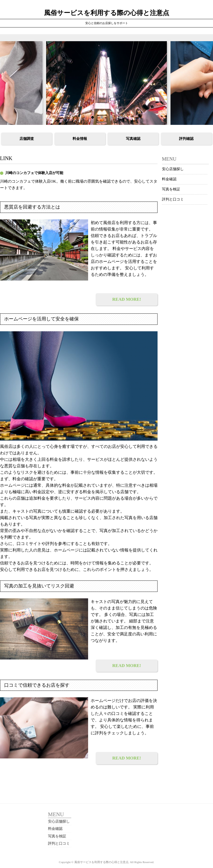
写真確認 (133, 139)
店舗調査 (27, 139)
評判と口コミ (173, 199)
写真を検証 (171, 189)
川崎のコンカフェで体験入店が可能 (34, 173)
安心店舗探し (173, 169)
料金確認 (169, 179)
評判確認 (186, 139)
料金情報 (80, 139)
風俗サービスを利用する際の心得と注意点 (107, 13)
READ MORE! (127, 299)
